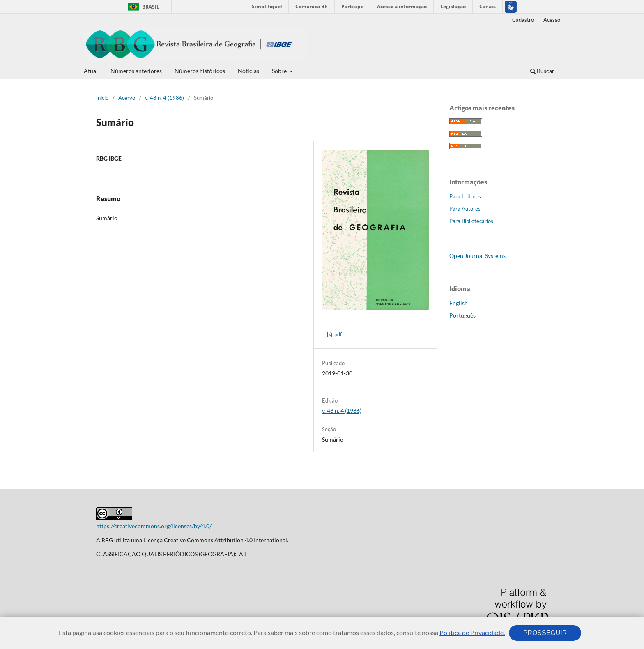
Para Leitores (465, 196)
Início (102, 98)
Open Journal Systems (477, 256)
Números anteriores (136, 71)
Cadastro (523, 20)
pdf (337, 334)
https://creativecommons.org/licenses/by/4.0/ (154, 526)
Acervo (127, 98)
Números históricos (200, 71)
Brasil (142, 7)
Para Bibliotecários (471, 221)
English (459, 303)
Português (462, 315)
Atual (91, 71)
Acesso (552, 20)
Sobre (280, 71)
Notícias (248, 71)
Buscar (542, 71)
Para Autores (465, 209)
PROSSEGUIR (545, 633)
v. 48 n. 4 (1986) (164, 98)
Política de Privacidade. (472, 632)
